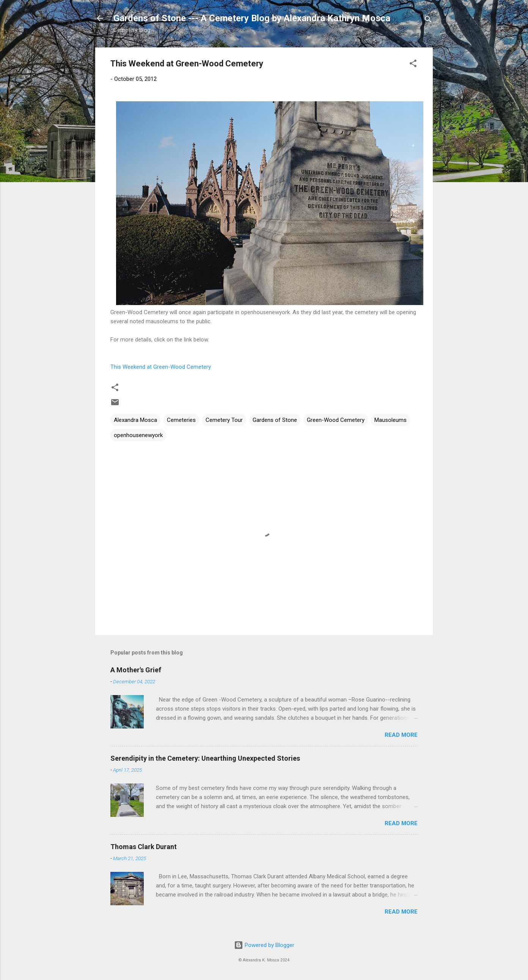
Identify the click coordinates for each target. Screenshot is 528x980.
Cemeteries (181, 420)
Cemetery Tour (224, 420)
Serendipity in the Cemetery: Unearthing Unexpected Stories (205, 758)
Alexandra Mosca (135, 420)
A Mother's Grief (136, 670)
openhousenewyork (138, 435)
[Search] (428, 21)
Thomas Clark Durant (144, 847)
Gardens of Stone (275, 420)
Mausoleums (390, 420)
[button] (413, 65)
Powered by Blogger (264, 945)
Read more (401, 735)
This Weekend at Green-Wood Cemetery (161, 367)
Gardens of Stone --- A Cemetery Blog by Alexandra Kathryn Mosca (252, 18)
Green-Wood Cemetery (336, 420)
